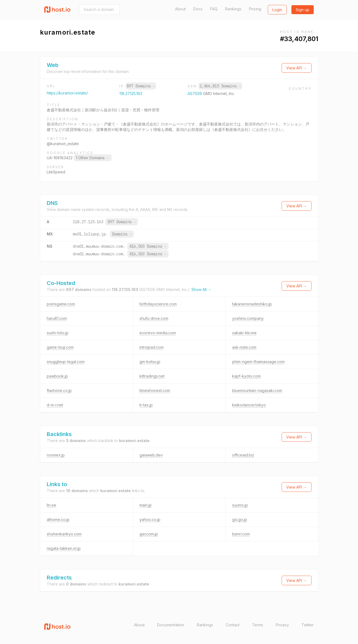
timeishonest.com (155, 390)
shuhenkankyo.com (64, 534)
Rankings (233, 9)
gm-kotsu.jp (150, 362)
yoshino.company (248, 318)
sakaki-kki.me (244, 333)
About (180, 9)
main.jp (146, 505)
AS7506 (195, 93)
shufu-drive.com (154, 318)
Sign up (303, 10)
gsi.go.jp (240, 519)
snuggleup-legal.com (66, 362)
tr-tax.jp (146, 405)
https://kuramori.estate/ (67, 93)
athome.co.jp (58, 519)
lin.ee (52, 505)
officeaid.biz (243, 455)
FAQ (214, 9)
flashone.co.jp (59, 390)
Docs (198, 9)
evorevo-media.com (158, 333)
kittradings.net (152, 376)
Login (277, 10)
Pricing (255, 9)
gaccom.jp (149, 534)
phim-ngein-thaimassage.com (258, 362)
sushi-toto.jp (58, 333)
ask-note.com (244, 347)
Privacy (282, 625)
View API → (297, 68)
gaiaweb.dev (151, 455)
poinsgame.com (61, 304)
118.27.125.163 (131, 93)
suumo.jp (240, 505)
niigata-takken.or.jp (64, 548)
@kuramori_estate (63, 144)
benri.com (241, 534)
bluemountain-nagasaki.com (257, 390)
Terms (258, 625)
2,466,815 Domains (220, 86)
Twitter (308, 625)
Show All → (201, 289)
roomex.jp (56, 455)
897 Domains (141, 86)
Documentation (171, 625)
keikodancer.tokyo (249, 405)
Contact (233, 625)
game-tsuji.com (60, 347)
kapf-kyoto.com (246, 376)
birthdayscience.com (158, 304)
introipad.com (152, 347)
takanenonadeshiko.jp (252, 304)
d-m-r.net (55, 405)
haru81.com (57, 318)
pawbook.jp (57, 376)
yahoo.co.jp (150, 519)
